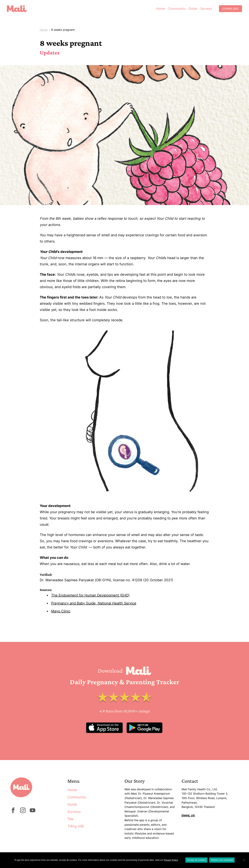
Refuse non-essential (222, 860)
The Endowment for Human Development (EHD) (90, 595)
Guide (193, 9)
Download (230, 9)
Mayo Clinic (61, 611)
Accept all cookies (197, 860)
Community (177, 9)
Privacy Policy (171, 860)
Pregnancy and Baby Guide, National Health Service (94, 603)
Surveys (206, 9)
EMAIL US (188, 815)
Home (160, 9)
